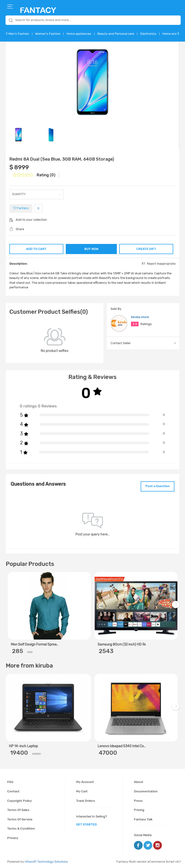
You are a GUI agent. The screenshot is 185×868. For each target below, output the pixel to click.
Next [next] (176, 606)
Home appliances (79, 34)
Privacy (13, 837)
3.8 (135, 324)
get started (86, 824)
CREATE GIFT (147, 248)
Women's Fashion (48, 34)
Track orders (86, 800)
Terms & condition (21, 828)
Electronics (148, 34)
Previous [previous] (10, 606)
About (139, 781)
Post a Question (156, 486)
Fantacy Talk (143, 818)
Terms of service (20, 818)
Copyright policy (20, 800)
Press (138, 800)
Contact (13, 790)
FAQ (10, 781)
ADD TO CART (36, 248)
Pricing (139, 809)
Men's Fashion (19, 34)
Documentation (146, 790)
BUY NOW (91, 249)
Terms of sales (18, 809)
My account (85, 781)
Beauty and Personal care (116, 34)
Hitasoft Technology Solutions (46, 861)
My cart (82, 790)
